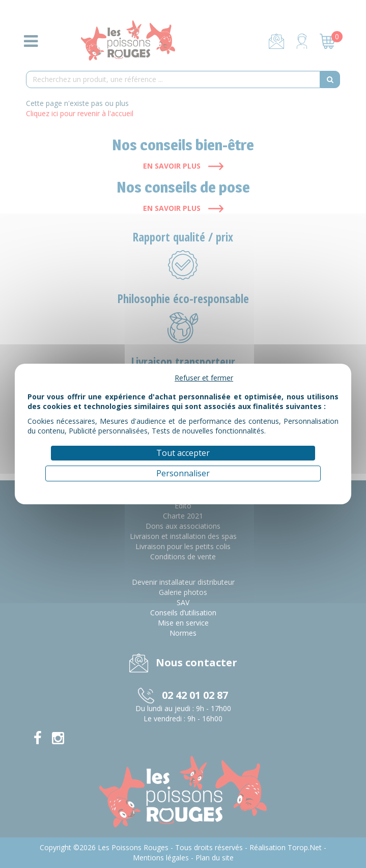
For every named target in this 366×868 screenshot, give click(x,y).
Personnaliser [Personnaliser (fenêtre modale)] (183, 473)
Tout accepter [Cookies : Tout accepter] (183, 453)
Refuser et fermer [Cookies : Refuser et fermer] (204, 378)
